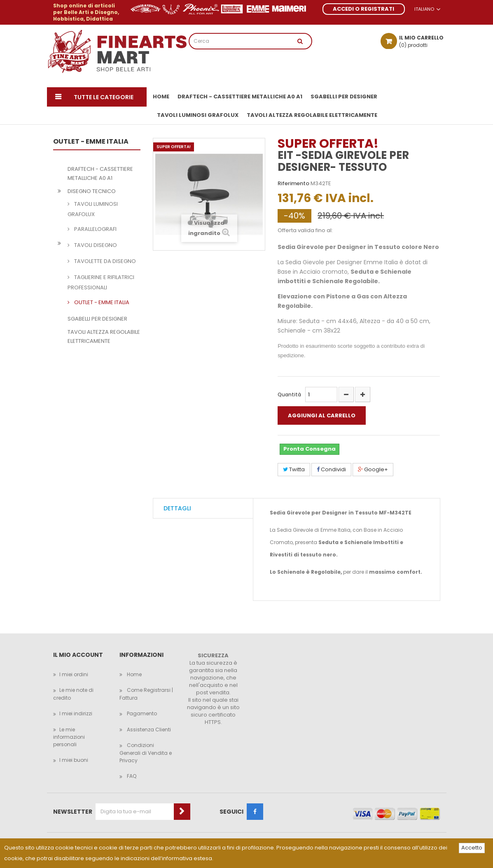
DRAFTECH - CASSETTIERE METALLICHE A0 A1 (100, 173)
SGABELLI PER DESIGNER (97, 319)
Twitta (294, 469)
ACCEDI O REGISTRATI (363, 9)
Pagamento (141, 713)
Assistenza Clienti (148, 730)
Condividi (331, 469)
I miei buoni (74, 760)
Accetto (472, 848)
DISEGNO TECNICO (92, 191)
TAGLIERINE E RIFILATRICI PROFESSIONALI (101, 282)
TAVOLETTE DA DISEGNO (104, 261)
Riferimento (293, 184)
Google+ (373, 469)
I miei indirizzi (76, 713)
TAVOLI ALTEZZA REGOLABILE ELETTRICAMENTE (104, 336)
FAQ (131, 776)
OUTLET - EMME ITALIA (101, 302)
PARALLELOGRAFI (95, 229)
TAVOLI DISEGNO (95, 245)
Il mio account (78, 655)
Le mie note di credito (73, 694)
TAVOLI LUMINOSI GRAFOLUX (93, 209)
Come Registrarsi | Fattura (146, 694)
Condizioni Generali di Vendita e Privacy (146, 753)
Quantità (289, 394)
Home (134, 674)
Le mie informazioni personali (69, 737)
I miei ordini (74, 674)
